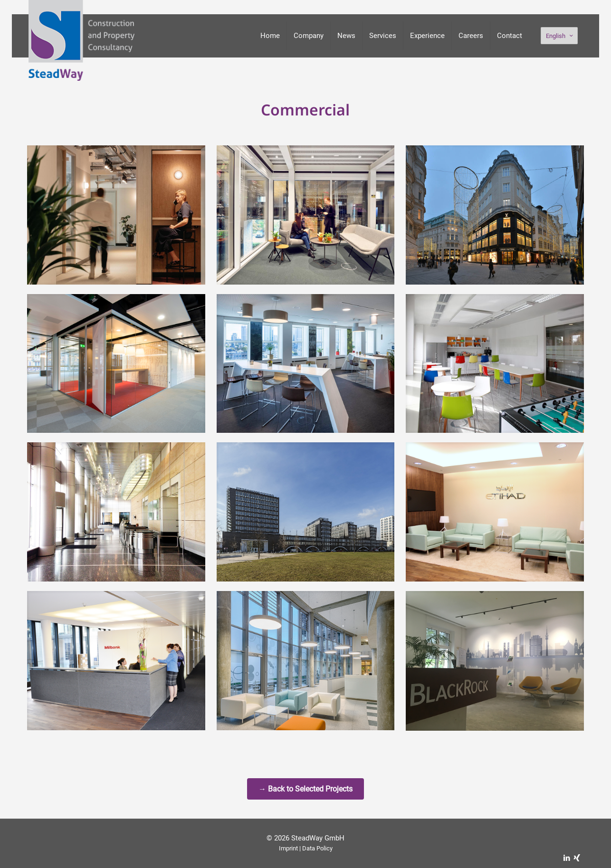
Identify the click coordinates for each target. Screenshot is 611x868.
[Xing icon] (577, 858)
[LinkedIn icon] (567, 858)
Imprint (288, 848)
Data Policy (317, 848)
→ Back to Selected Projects (305, 789)
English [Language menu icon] (560, 36)
